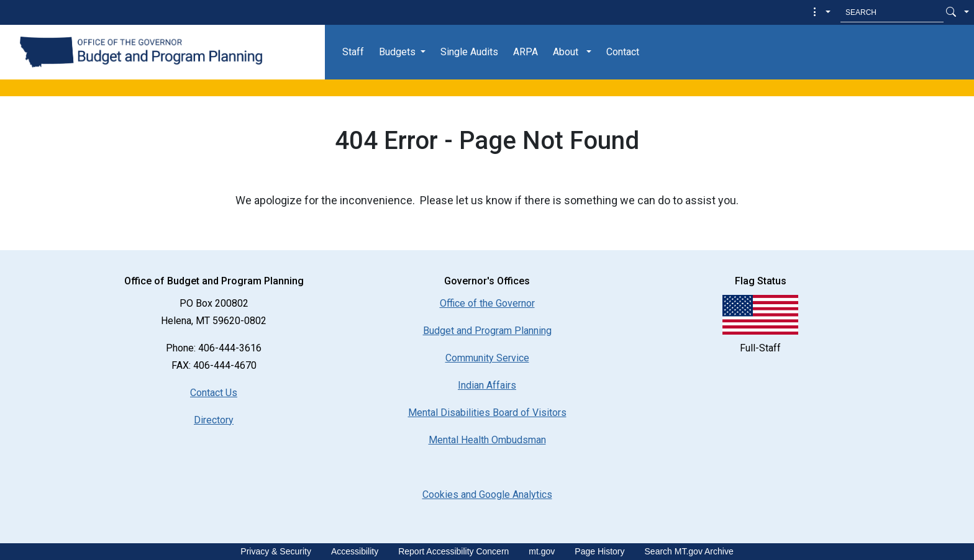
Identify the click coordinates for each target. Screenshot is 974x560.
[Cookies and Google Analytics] (487, 495)
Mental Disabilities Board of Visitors (487, 413)
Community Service (487, 358)
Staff (353, 52)
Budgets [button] (397, 52)
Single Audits (469, 52)
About (566, 52)
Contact (623, 52)
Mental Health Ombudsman (487, 440)
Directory (214, 420)
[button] (820, 12)
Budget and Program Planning (487, 331)
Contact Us (214, 393)
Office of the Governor (487, 303)
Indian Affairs (487, 385)
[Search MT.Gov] (892, 12)
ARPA (526, 52)
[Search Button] (951, 12)
